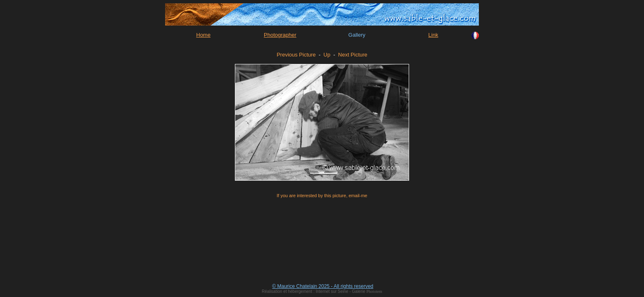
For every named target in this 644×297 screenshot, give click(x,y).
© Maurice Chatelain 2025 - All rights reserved (323, 286)
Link (433, 35)
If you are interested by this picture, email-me (322, 196)
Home (203, 35)
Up (327, 55)
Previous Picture (296, 55)
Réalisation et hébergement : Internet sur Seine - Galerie (314, 291)
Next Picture (353, 55)
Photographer (280, 35)
